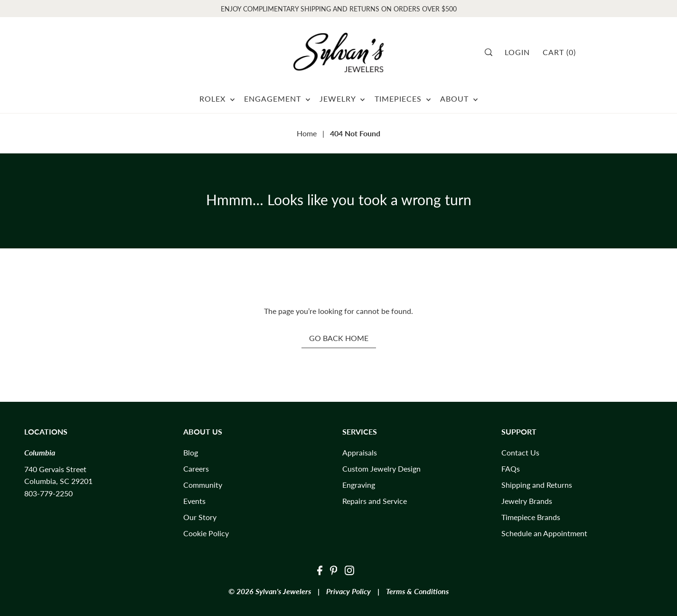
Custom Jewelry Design (381, 469)
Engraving (359, 485)
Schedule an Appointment (544, 533)
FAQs (511, 469)
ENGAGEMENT (277, 99)
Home (307, 133)
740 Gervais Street (55, 469)
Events (194, 501)
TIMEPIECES (403, 99)
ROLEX (217, 99)
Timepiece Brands (531, 517)
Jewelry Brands (527, 501)
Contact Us (520, 452)
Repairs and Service (375, 501)
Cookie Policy (206, 533)
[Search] (492, 52)
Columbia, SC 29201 (58, 481)
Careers (196, 469)
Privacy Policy (348, 591)
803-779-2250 (48, 493)
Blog (191, 452)
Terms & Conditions (417, 591)
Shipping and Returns (537, 485)
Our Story (200, 517)
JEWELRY (342, 99)
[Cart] (562, 52)
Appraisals (360, 452)
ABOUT (459, 99)
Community (203, 485)
